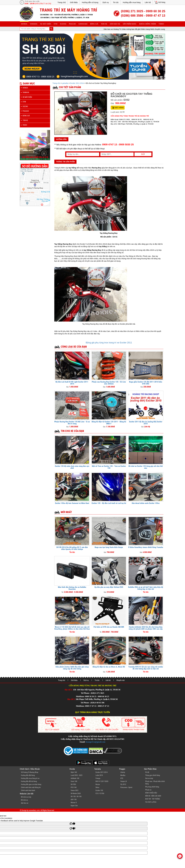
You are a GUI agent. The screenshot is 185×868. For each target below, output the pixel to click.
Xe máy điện (46, 24)
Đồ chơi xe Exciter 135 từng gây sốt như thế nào (146, 467)
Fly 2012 (123, 784)
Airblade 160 (75, 778)
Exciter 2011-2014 (77, 83)
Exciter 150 (99, 790)
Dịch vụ (106, 2)
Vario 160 (74, 781)
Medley (123, 775)
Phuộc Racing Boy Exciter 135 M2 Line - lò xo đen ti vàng (72, 423)
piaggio (72, 24)
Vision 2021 (75, 790)
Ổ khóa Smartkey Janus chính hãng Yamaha (146, 547)
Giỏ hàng (162, 2)
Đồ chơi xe (24, 800)
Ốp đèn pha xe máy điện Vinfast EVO (109, 587)
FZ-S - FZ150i (100, 793)
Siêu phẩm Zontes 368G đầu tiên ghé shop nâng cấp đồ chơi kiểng (72, 668)
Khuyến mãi (121, 680)
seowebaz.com (34, 810)
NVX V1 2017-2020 (102, 781)
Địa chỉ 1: (69, 690)
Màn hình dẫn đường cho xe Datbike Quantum (72, 588)
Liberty (123, 772)
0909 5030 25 (126, 144)
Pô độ (147, 772)
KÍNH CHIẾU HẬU (151, 793)
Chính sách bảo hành (28, 790)
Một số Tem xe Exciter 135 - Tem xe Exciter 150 (109, 467)
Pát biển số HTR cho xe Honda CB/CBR (109, 627)
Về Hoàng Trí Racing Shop (30, 772)
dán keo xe (115, 24)
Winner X (74, 802)
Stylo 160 (74, 772)
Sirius (97, 787)
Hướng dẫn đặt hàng (28, 775)
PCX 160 (74, 787)
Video (161, 24)
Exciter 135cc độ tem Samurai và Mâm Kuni (72, 503)
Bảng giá (94, 24)
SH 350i (73, 784)
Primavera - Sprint (126, 787)
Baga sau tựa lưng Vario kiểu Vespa (109, 547)
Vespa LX (124, 781)
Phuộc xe (148, 790)
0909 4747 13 (110, 144)
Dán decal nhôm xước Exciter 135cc (146, 503)
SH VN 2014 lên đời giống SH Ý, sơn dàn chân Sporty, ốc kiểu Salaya (72, 548)
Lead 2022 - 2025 (76, 775)
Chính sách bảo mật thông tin (31, 787)
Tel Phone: (86, 693)
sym (56, 24)
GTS (122, 778)
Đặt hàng (119, 108)
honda (24, 24)
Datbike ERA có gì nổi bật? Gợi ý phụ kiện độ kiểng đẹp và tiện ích (146, 588)
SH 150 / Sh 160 (76, 796)
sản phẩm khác (130, 24)
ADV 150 (74, 799)
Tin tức (116, 2)
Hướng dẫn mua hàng (132, 2)
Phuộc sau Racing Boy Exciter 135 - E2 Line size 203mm (109, 383)
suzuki (63, 24)
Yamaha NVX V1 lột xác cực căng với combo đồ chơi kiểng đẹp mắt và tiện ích (146, 668)
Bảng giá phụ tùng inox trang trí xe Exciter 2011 (109, 343)
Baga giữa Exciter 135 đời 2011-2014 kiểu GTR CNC (146, 383)
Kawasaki (83, 24)
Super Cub (74, 806)
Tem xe (104, 24)
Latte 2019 (99, 775)
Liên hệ (148, 2)
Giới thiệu (74, 2)
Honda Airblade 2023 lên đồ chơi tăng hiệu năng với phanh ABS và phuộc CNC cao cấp (146, 628)
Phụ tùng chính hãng (152, 787)
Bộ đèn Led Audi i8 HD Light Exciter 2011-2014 (72, 383)
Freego (98, 778)
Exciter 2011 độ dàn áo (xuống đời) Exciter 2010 (146, 423)
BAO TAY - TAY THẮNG (153, 799)
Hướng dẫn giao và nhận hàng (31, 784)
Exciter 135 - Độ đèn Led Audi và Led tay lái (109, 503)
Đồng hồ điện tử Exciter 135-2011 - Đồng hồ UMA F (109, 423)
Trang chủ (62, 2)
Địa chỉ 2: (71, 699)
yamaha (34, 24)
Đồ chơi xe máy (26, 797)
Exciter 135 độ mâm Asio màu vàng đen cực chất (72, 467)
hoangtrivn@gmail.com (96, 742)
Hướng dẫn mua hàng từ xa (30, 778)
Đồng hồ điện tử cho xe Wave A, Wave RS (109, 667)
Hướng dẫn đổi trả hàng (29, 781)
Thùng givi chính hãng (153, 775)
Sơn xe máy (149, 778)
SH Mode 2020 (76, 793)
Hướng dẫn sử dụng (90, 2)
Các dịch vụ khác (151, 802)
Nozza (98, 784)
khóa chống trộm (148, 24)
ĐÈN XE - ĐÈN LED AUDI (153, 796)
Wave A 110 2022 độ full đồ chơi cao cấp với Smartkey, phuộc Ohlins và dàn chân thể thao (72, 628)
